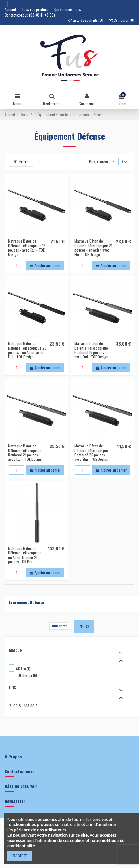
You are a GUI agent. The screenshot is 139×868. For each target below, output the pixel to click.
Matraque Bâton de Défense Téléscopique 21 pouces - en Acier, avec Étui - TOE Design (93, 248)
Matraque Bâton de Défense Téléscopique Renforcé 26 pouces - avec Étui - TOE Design (91, 452)
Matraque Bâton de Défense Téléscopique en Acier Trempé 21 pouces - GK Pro (25, 555)
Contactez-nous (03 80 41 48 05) (30, 15)
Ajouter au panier (45, 265)
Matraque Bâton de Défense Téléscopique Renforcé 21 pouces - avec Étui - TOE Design (25, 452)
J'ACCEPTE (20, 856)
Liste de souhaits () (86, 20)
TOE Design (26, 675)
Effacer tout (59, 626)
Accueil (11, 9)
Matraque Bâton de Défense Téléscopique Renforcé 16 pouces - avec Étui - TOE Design (91, 350)
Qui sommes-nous (68, 9)
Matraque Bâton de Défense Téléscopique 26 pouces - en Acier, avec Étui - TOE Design (27, 350)
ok (84, 626)
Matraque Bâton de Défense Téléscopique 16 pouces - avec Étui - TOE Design (27, 248)
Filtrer (21, 161)
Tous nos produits (36, 9)
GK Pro (23, 669)
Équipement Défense (26, 602)
